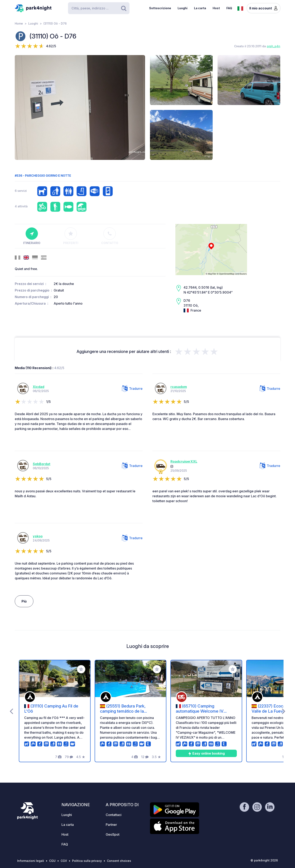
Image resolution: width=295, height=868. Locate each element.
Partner (111, 825)
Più (24, 601)
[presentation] (11, 711)
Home (19, 23)
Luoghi (183, 8)
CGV (64, 861)
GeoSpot (113, 834)
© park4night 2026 (264, 860)
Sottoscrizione (160, 8)
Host (216, 8)
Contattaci (114, 815)
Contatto (110, 236)
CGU (52, 861)
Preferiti (71, 236)
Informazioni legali (31, 861)
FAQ (229, 8)
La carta (200, 8)
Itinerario (32, 236)
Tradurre (132, 389)
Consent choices (119, 861)
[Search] (99, 8)
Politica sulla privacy (87, 861)
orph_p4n (273, 46)
